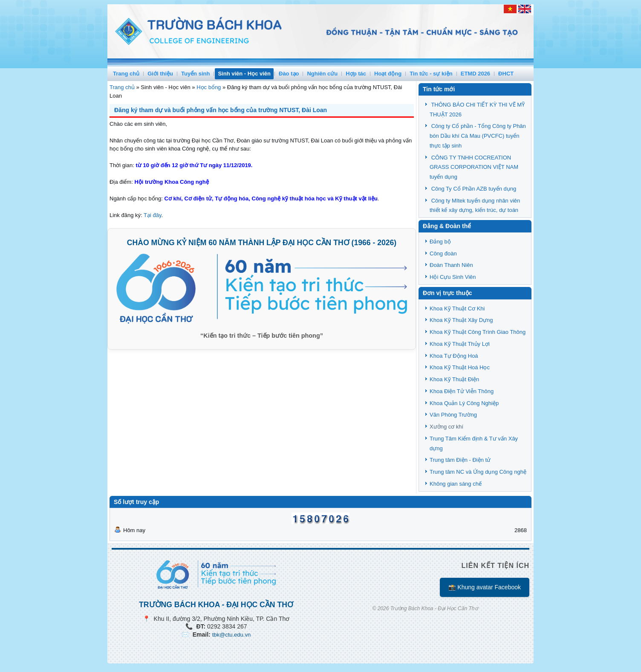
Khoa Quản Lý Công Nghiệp (464, 403)
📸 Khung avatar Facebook (485, 587)
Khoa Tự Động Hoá (454, 356)
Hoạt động (388, 74)
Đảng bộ (440, 242)
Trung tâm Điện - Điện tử (460, 460)
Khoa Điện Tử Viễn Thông (462, 391)
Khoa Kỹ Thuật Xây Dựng (461, 320)
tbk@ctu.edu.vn (232, 635)
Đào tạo (289, 74)
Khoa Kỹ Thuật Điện (454, 379)
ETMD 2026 (475, 74)
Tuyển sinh (195, 74)
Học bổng (209, 87)
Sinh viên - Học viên (244, 74)
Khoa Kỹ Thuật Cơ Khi (457, 308)
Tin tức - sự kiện (431, 74)
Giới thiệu (160, 74)
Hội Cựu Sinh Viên (453, 277)
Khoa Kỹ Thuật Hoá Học (460, 367)
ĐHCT (506, 74)
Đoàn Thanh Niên (451, 265)
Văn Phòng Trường (453, 415)
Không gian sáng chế (456, 484)
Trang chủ (126, 74)
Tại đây (152, 215)
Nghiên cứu (322, 74)
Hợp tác (356, 74)
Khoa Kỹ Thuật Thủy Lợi (460, 344)
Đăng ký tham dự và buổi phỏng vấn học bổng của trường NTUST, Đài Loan (221, 110)
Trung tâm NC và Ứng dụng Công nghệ (478, 472)
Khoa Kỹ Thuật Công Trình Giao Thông (478, 332)
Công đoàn (443, 253)
